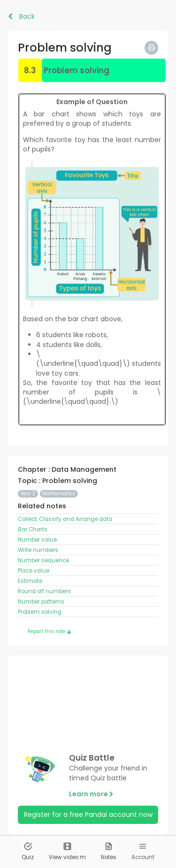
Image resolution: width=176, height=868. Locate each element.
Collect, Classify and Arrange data (65, 519)
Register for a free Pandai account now (88, 815)
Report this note (49, 631)
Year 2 (28, 494)
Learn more (91, 794)
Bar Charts (33, 529)
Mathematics (59, 494)
